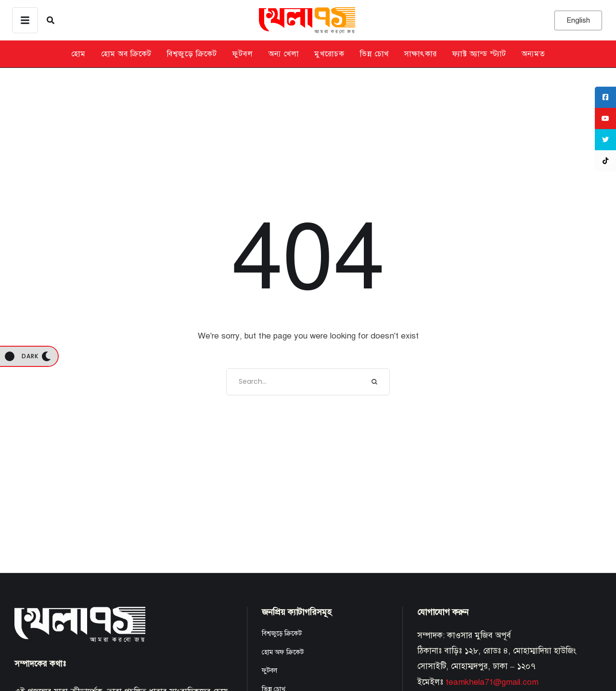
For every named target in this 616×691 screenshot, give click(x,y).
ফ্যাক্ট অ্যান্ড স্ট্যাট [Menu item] (479, 54)
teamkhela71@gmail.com (492, 682)
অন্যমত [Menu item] (533, 54)
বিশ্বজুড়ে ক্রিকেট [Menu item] (192, 54)
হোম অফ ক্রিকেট (283, 652)
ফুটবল (269, 671)
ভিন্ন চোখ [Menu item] (374, 54)
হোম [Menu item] (78, 54)
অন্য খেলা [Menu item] (284, 54)
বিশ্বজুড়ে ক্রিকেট (282, 633)
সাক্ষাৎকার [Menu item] (421, 54)
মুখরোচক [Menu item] (329, 54)
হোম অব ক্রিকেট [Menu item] (126, 54)
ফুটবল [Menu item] (243, 54)
